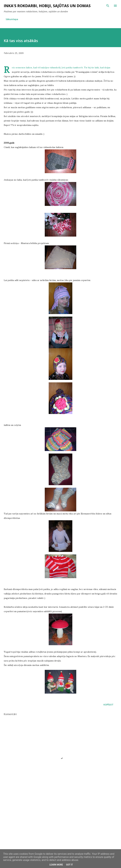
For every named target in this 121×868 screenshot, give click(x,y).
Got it (69, 865)
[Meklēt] (108, 6)
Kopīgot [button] (108, 705)
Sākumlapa (12, 19)
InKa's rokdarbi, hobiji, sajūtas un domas (47, 6)
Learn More (56, 865)
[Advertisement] (60, 822)
